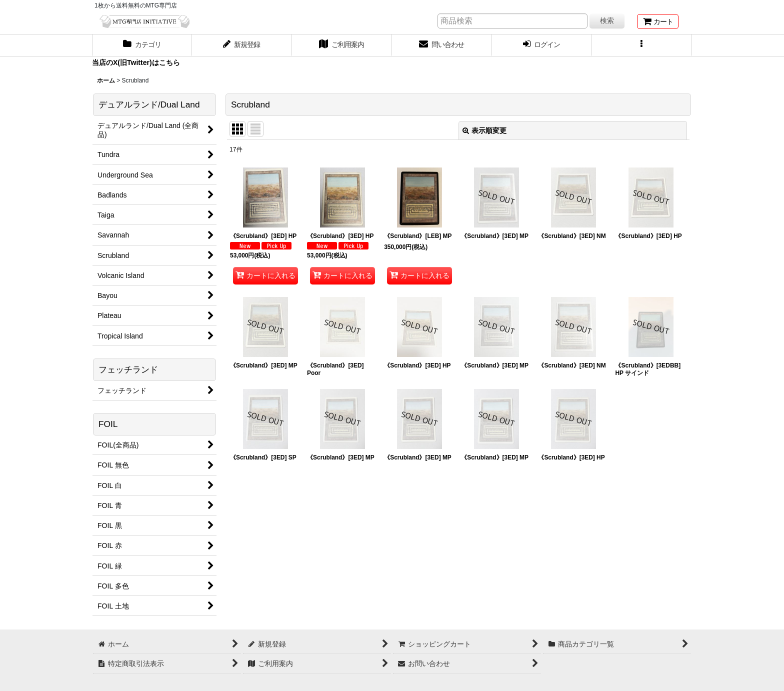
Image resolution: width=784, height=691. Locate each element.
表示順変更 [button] (484, 130)
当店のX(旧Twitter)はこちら (136, 62)
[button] (642, 45)
